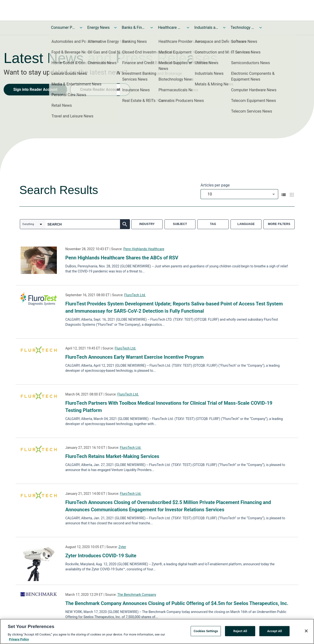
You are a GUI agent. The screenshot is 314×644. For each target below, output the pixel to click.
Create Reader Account (100, 89)
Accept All (274, 633)
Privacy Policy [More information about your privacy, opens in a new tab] (19, 641)
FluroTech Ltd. (135, 295)
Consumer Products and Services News (63, 27)
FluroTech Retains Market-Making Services (112, 456)
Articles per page (215, 185)
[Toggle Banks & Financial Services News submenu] (152, 28)
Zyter (122, 547)
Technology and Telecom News (243, 27)
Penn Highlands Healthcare (144, 249)
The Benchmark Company (137, 595)
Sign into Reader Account (35, 89)
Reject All (240, 633)
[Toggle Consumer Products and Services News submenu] (81, 28)
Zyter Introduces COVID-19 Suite (101, 556)
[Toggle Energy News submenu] (115, 28)
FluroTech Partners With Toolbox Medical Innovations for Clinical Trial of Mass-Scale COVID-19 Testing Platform (169, 407)
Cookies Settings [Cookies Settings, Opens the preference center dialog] (206, 633)
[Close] (306, 633)
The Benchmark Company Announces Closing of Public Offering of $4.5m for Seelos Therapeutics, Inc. (177, 603)
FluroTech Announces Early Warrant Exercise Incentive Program (135, 357)
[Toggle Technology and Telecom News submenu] (261, 28)
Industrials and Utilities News (206, 27)
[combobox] (239, 194)
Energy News (98, 27)
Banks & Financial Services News (134, 27)
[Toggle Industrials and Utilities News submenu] (224, 28)
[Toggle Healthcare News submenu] (188, 28)
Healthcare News (170, 27)
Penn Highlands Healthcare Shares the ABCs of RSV (122, 258)
